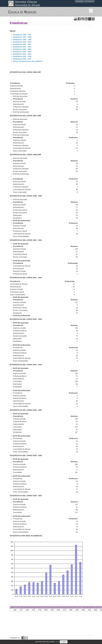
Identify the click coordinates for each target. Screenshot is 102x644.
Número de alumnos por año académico (28, 61)
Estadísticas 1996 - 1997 (22, 35)
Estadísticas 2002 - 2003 (22, 49)
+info (58, 642)
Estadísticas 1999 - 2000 (22, 42)
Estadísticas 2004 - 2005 (22, 54)
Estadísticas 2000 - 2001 (22, 44)
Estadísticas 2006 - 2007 (22, 59)
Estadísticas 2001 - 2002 (22, 47)
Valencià (89, 1)
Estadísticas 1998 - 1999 (22, 40)
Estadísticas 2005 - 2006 (22, 56)
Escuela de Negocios (22, 12)
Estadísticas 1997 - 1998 (22, 37)
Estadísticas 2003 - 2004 (22, 52)
